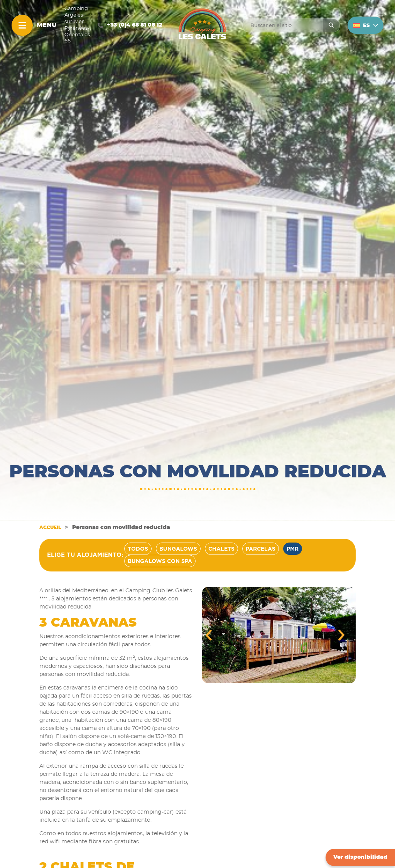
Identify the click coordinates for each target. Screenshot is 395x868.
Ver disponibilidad (360, 857)
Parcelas (261, 549)
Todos (138, 549)
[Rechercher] (331, 25)
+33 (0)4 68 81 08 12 (135, 25)
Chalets (221, 549)
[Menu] (22, 25)
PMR (293, 549)
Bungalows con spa (160, 561)
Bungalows (178, 549)
